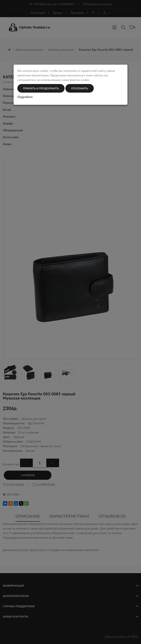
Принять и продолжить (41, 88)
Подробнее (25, 97)
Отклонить (79, 88)
